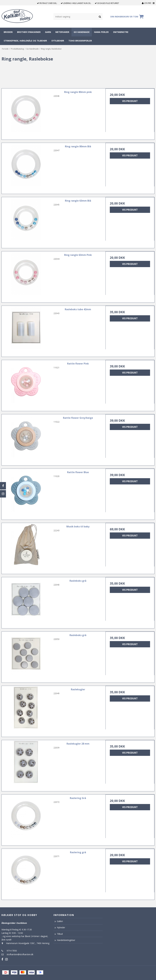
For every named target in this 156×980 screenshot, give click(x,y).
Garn (48, 32)
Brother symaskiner (29, 32)
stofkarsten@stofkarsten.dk (20, 954)
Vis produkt (130, 101)
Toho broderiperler (80, 41)
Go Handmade (82, 32)
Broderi (8, 32)
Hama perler (101, 32)
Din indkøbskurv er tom (127, 16)
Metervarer (62, 32)
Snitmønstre (121, 32)
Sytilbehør (58, 41)
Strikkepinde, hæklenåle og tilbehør (25, 41)
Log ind (147, 3)
